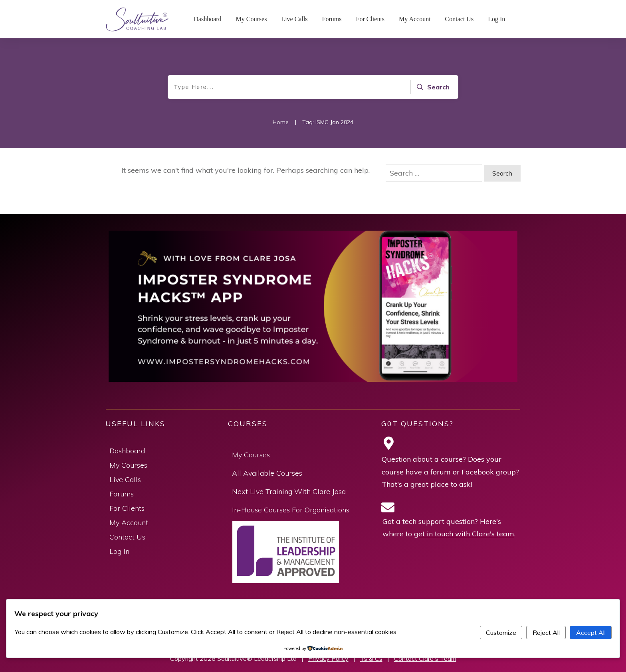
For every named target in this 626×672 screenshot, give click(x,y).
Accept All (591, 632)
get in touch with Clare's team (464, 534)
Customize (501, 632)
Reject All (546, 632)
